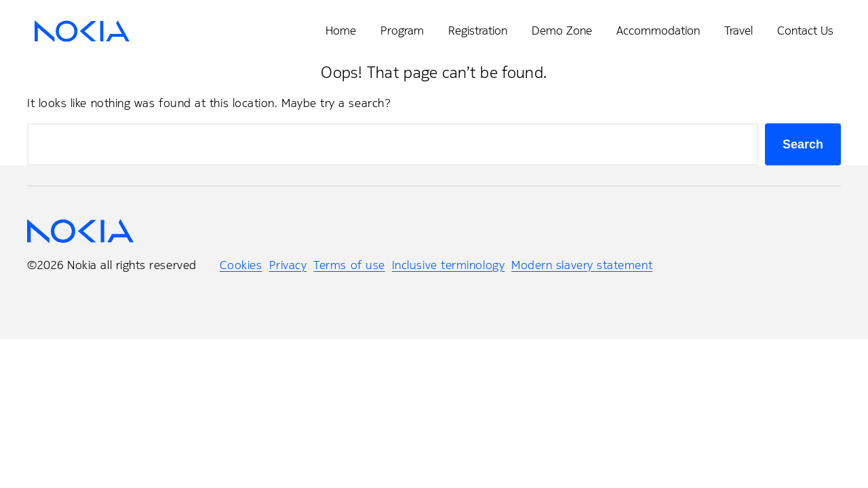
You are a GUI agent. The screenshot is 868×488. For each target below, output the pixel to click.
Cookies (241, 265)
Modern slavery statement (582, 265)
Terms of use (349, 265)
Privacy (288, 265)
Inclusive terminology (448, 265)
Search (803, 144)
